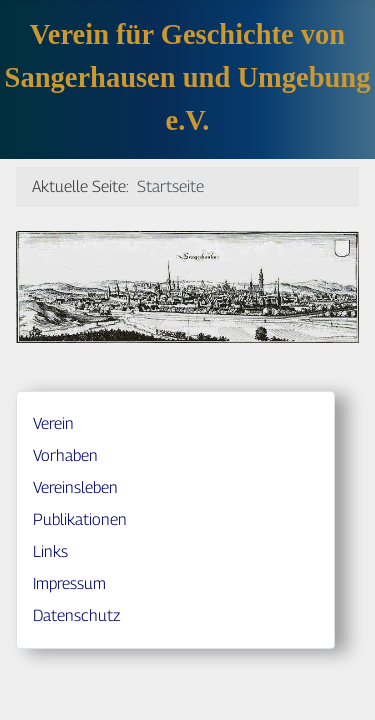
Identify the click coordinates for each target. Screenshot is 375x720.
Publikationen (80, 519)
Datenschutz (76, 615)
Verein (53, 423)
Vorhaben (65, 455)
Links (50, 551)
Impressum (69, 583)
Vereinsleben (75, 487)
